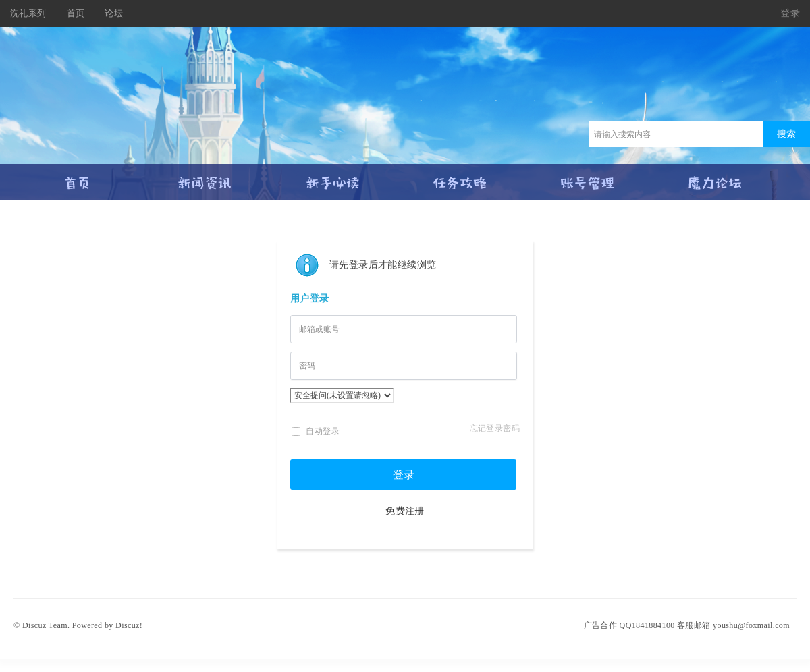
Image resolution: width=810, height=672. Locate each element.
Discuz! (129, 625)
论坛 (114, 13)
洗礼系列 (28, 13)
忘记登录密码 (495, 428)
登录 (790, 13)
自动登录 (316, 431)
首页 (76, 13)
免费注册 (405, 511)
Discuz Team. (46, 625)
